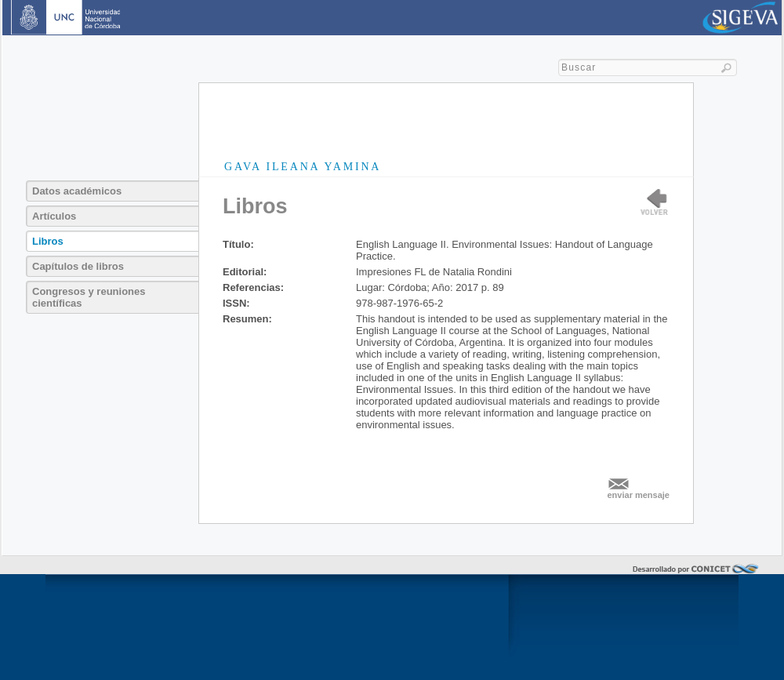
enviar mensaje (639, 495)
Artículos (54, 216)
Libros (48, 241)
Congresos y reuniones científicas (89, 297)
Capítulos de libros (78, 266)
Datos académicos (77, 191)
